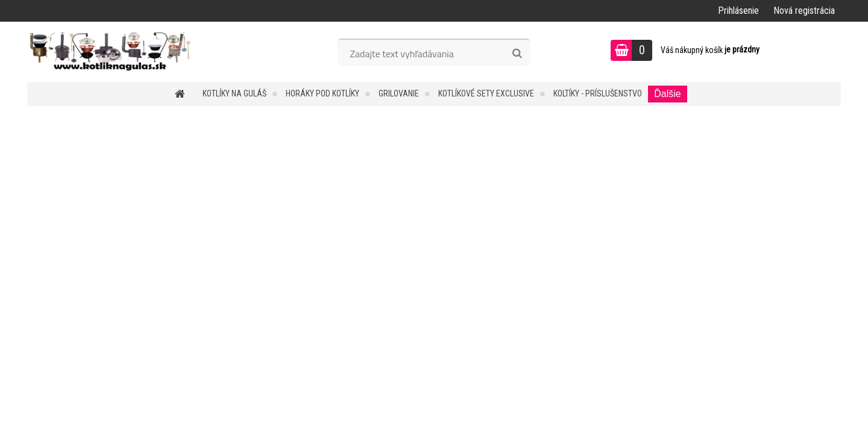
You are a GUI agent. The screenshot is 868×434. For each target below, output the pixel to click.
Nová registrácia (804, 11)
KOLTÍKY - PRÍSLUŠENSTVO (598, 93)
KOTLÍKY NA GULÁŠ (234, 93)
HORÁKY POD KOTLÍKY (322, 93)
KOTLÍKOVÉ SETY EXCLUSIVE (486, 93)
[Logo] (110, 52)
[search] (517, 54)
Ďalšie (667, 94)
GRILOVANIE (399, 93)
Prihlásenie (738, 11)
